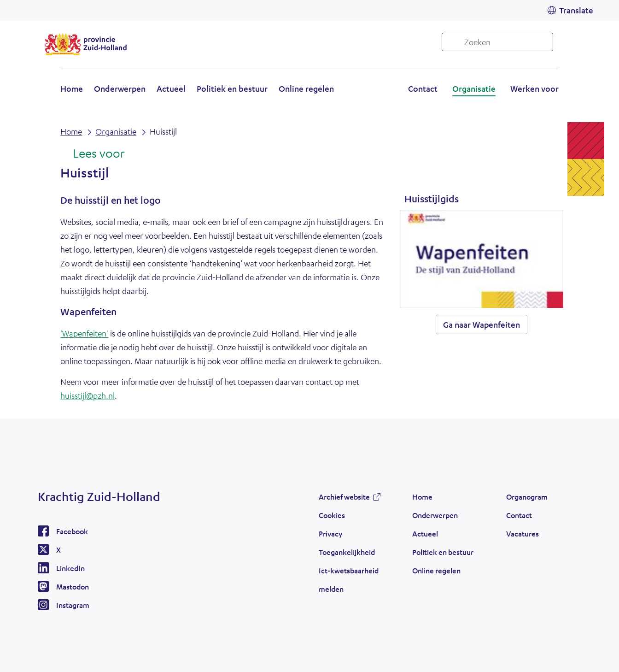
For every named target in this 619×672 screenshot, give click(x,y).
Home (72, 88)
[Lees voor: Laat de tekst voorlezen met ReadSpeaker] (92, 154)
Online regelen (306, 88)
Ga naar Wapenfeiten (482, 324)
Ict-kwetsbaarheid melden (349, 580)
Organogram (527, 497)
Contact (423, 88)
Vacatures (523, 533)
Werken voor (534, 88)
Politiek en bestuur (232, 88)
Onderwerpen (120, 88)
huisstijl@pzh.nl (88, 395)
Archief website (344, 497)
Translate (576, 10)
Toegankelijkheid (347, 552)
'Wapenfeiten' (84, 333)
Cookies (332, 515)
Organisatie (474, 88)
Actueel (171, 88)
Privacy (330, 533)
